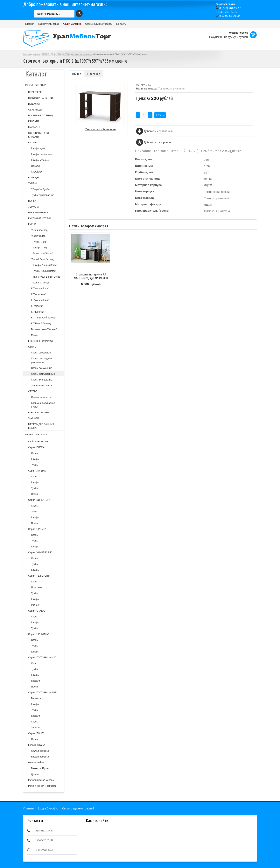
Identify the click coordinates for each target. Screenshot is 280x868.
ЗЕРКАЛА (33, 207)
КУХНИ (32, 224)
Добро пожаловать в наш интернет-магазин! (65, 4)
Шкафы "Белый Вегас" (45, 265)
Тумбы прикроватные (43, 195)
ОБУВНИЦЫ (35, 110)
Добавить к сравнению (158, 131)
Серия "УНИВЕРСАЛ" (40, 552)
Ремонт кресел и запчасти (42, 786)
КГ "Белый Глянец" (41, 324)
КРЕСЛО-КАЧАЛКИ (38, 413)
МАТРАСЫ (34, 127)
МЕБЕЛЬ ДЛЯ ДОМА (52, 54)
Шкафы (35, 459)
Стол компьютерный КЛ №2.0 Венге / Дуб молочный (91, 276)
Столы (35, 453)
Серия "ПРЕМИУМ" (39, 634)
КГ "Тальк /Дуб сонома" (44, 318)
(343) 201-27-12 (227, 12)
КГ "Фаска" (37, 306)
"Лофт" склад (38, 236)
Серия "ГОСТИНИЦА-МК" (42, 658)
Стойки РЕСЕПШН (38, 442)
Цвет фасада (144, 198)
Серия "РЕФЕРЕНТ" (39, 576)
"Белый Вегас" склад (42, 259)
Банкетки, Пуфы (40, 768)
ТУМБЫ (32, 183)
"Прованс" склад (40, 283)
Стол (34, 663)
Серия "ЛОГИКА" (37, 471)
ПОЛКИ (32, 201)
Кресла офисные (40, 757)
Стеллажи (37, 172)
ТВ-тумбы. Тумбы (41, 189)
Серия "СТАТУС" (37, 611)
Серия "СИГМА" (37, 447)
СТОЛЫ (67, 54)
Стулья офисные (40, 751)
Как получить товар (49, 24)
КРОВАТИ (34, 121)
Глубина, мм (144, 172)
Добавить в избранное (158, 142)
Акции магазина (72, 24)
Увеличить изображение (100, 129)
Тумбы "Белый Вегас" (45, 271)
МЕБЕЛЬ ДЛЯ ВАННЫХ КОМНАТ (41, 426)
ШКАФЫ (33, 143)
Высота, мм (144, 159)
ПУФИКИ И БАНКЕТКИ (41, 98)
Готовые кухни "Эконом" (44, 329)
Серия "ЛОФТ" (36, 733)
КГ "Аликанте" (39, 294)
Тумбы (35, 465)
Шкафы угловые (40, 160)
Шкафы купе (38, 148)
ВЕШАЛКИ (34, 104)
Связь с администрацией (99, 24)
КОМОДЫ (33, 178)
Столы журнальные (42, 380)
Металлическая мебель (41, 780)
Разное (35, 605)
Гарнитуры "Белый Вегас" (47, 277)
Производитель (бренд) (152, 211)
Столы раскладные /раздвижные (42, 360)
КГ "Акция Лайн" (40, 300)
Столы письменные (42, 368)
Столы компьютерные (82, 54)
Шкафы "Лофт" (41, 248)
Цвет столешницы (148, 178)
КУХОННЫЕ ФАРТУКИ (40, 341)
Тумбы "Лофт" (41, 242)
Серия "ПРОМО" (37, 529)
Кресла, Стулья (37, 745)
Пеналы (35, 166)
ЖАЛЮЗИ (34, 418)
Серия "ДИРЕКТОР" (39, 500)
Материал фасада (148, 204)
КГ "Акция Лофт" (40, 288)
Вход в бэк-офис (48, 808)
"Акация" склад (39, 230)
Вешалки (36, 698)
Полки (34, 494)
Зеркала (36, 728)
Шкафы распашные (42, 154)
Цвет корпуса (145, 191)
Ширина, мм (144, 166)
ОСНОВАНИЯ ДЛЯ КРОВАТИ (38, 135)
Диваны (35, 774)
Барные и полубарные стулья (43, 405)
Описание (94, 74)
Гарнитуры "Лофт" (43, 253)
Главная (30, 24)
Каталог (36, 54)
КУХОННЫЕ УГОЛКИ (40, 218)
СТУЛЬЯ (33, 391)
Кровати (35, 681)
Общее (77, 74)
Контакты (121, 24)
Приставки (37, 587)
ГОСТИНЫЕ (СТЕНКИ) (40, 116)
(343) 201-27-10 (230, 8)
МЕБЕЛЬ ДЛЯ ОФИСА (36, 434)
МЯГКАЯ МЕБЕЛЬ (38, 213)
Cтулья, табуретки (41, 397)
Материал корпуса (148, 185)
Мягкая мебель (36, 763)
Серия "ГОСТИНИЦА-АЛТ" (43, 693)
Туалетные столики (42, 386)
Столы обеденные (41, 353)
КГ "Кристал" (38, 312)
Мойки (35, 335)
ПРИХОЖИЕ (35, 92)
